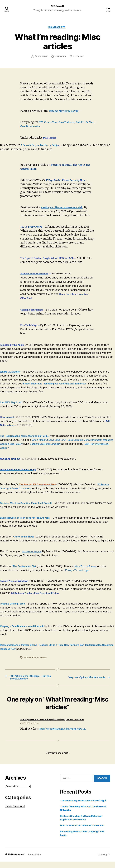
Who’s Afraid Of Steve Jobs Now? (63, 441)
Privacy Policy (36, 861)
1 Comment (79, 58)
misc (34, 659)
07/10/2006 (60, 58)
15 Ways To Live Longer (79, 571)
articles (27, 659)
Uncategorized (57, 28)
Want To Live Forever (91, 567)
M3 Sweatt (57, 6)
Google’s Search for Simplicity (76, 445)
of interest (42, 659)
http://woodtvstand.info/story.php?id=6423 (67, 735)
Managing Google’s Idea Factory (32, 445)
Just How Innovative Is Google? (27, 449)
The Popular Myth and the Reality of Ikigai (83, 807)
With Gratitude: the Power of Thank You (82, 832)
